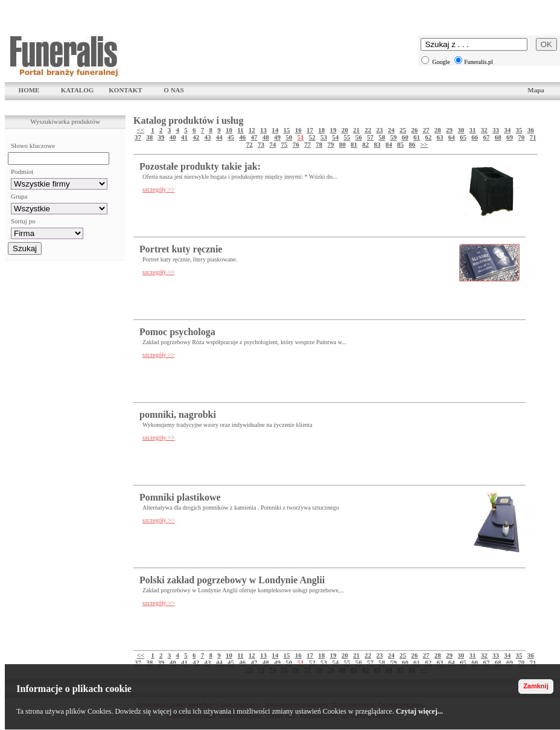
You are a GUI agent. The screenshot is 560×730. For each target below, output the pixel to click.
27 (426, 130)
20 (345, 130)
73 (261, 144)
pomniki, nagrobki (178, 415)
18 (321, 130)
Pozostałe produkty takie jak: (200, 166)
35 (519, 130)
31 (473, 130)
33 (496, 130)
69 (510, 137)
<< (141, 130)
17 (310, 130)
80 (342, 144)
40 (173, 137)
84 (389, 144)
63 (440, 137)
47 (254, 137)
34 (507, 130)
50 (289, 137)
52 (312, 137)
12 (252, 130)
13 (263, 130)
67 (487, 137)
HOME (29, 90)
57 (370, 137)
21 (356, 130)
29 (449, 130)
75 (285, 144)
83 (377, 144)
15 (287, 130)
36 (531, 130)
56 (359, 137)
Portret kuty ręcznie (181, 249)
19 (333, 130)
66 (475, 137)
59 (394, 137)
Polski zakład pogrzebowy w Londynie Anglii (232, 580)
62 (428, 137)
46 (242, 137)
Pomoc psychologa (177, 332)
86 (412, 144)
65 (463, 137)
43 (208, 137)
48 (266, 137)
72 (250, 144)
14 (275, 130)
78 (319, 144)
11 (240, 130)
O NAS (173, 90)
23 (380, 130)
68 (498, 137)
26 (414, 130)
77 (307, 144)
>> (425, 144)
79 (331, 144)
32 (484, 130)
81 (354, 144)
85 (400, 144)
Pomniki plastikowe (180, 497)
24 (391, 130)
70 (521, 137)
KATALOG (78, 90)
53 (324, 137)
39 (161, 137)
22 (368, 130)
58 (382, 137)
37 (138, 137)
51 (301, 137)
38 (149, 137)
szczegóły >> (158, 189)
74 (272, 144)
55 (347, 137)
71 (533, 137)
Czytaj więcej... (419, 711)
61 (417, 137)
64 (452, 137)
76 (296, 144)
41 (184, 137)
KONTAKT (125, 90)
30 (461, 130)
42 (196, 137)
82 (365, 144)
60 (405, 137)
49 (277, 137)
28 (438, 130)
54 (335, 137)
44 (219, 137)
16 (298, 130)
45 (231, 137)
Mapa (536, 90)
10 (229, 130)
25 (403, 130)
